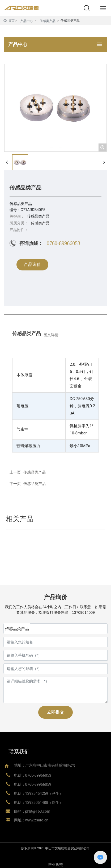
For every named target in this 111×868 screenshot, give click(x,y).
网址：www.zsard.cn (31, 820)
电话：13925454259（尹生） (39, 793)
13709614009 (83, 612)
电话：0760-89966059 (33, 784)
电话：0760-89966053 (33, 775)
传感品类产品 (35, 484)
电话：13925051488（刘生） (39, 803)
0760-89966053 (64, 243)
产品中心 (27, 21)
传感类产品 (48, 21)
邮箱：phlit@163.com (32, 811)
